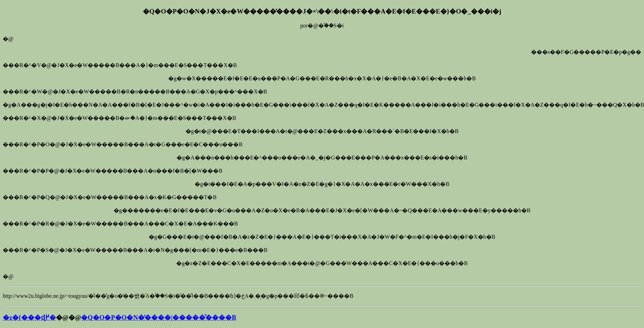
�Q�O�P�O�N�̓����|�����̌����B (158, 317)
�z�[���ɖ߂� (29, 317)
